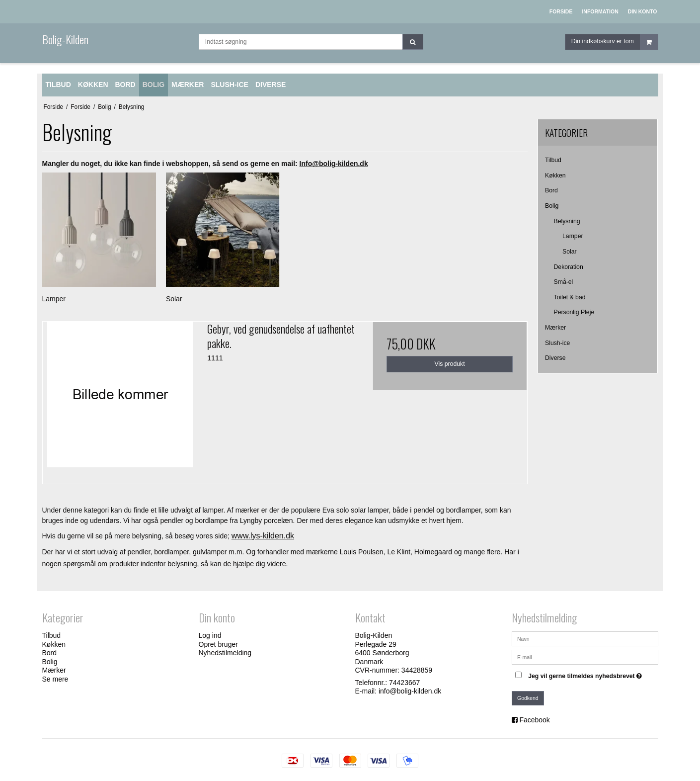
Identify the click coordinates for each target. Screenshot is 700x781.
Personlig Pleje (574, 312)
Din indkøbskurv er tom (615, 42)
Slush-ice (557, 343)
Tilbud (553, 160)
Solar (570, 252)
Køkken (555, 175)
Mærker (555, 328)
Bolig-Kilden (65, 39)
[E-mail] (585, 657)
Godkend (528, 698)
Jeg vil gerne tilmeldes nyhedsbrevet (586, 674)
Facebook (534, 720)
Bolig (552, 206)
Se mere (55, 679)
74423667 (404, 683)
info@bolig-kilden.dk (410, 691)
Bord (551, 190)
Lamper (573, 236)
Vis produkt (450, 364)
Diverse (555, 358)
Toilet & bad (570, 297)
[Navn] (585, 638)
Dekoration (569, 267)
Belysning (567, 221)
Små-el (564, 282)
